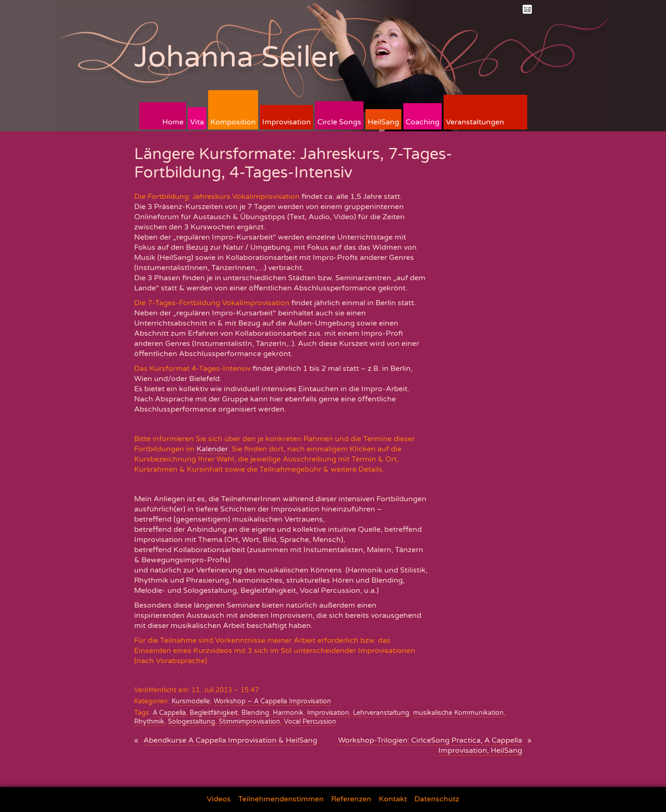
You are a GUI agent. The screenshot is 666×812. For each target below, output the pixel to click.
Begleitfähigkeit (214, 713)
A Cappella (169, 713)
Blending (255, 713)
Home (173, 122)
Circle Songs (339, 122)
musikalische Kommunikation (458, 713)
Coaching (422, 122)
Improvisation (287, 122)
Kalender (212, 449)
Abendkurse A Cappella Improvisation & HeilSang (230, 740)
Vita (197, 122)
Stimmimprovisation (250, 722)
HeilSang (383, 122)
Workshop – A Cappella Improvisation (272, 701)
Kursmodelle (191, 701)
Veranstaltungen (475, 122)
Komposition (233, 122)
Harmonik (288, 713)
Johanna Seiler (237, 57)
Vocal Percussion (310, 722)
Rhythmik (149, 722)
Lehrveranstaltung (381, 713)
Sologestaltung (191, 722)
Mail (527, 9)
